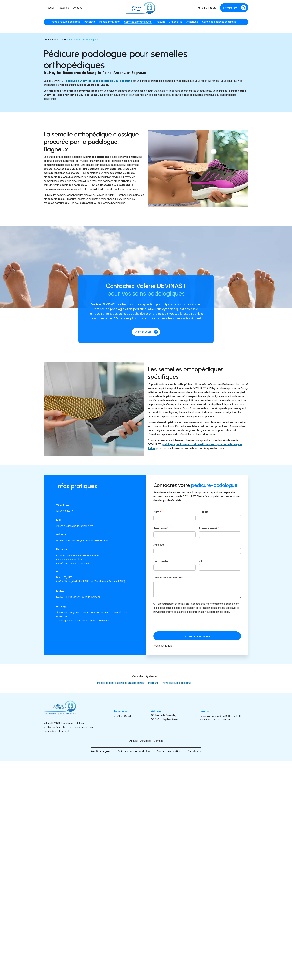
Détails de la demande (168, 578)
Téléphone (161, 528)
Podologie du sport (110, 22)
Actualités (63, 8)
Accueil (50, 8)
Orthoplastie (176, 22)
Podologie (90, 22)
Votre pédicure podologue (66, 22)
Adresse (159, 545)
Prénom (204, 512)
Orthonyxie (192, 22)
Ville (201, 561)
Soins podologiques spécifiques (220, 22)
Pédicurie (160, 22)
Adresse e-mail (209, 528)
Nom (157, 512)
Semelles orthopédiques (138, 22)
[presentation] (177, 624)
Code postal (161, 561)
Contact (77, 8)
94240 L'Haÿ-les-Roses (82, 540)
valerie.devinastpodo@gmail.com (75, 526)
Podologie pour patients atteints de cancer (121, 683)
